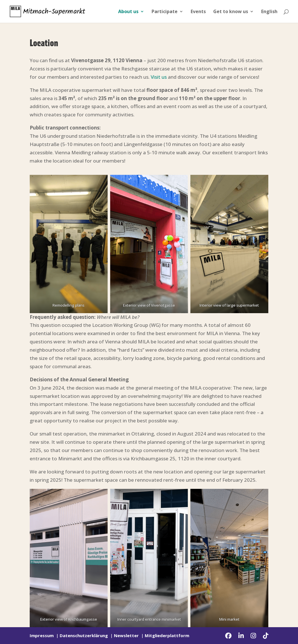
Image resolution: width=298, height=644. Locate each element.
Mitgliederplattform (167, 635)
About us (128, 12)
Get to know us (231, 12)
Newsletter (126, 635)
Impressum (42, 635)
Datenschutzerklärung (84, 635)
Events (198, 12)
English (269, 12)
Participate (165, 12)
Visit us (159, 77)
